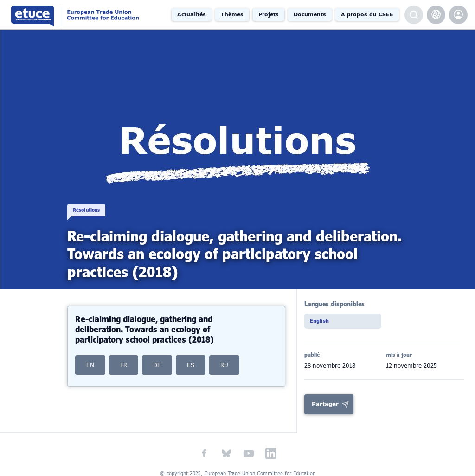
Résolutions (93, 203)
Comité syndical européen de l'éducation (90, 15)
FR (124, 365)
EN (90, 365)
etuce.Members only (458, 15)
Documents (310, 14)
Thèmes (232, 14)
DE (157, 365)
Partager (325, 406)
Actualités (192, 14)
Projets (269, 14)
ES (191, 365)
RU (224, 365)
